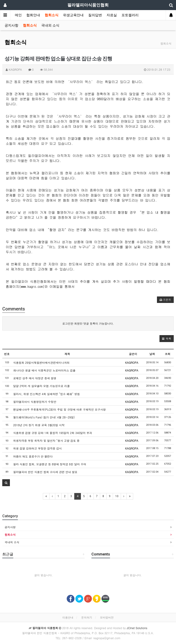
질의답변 (95, 15)
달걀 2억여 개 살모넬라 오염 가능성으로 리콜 (42, 386)
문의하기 (87, 617)
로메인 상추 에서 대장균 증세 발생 (35, 378)
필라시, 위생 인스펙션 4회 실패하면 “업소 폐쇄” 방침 (47, 394)
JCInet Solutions (137, 628)
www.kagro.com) (33, 286)
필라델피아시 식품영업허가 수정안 (35, 402)
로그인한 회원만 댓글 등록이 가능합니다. (88, 323)
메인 (18, 15)
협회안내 (33, 15)
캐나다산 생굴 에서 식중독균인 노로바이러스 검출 (44, 370)
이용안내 (68, 617)
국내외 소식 (50, 25)
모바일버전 (107, 617)
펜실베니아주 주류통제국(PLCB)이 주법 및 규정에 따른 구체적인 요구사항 (60, 409)
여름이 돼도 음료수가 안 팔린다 (33, 456)
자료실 (112, 15)
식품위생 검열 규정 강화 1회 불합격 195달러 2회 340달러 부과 (53, 433)
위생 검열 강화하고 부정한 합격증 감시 (38, 448)
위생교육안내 (73, 15)
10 (117, 496)
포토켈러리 (130, 15)
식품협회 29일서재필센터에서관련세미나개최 (41, 362)
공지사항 (11, 25)
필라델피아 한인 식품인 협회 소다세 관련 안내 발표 (45, 472)
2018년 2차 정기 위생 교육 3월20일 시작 (39, 425)
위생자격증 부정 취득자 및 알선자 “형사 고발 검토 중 (47, 441)
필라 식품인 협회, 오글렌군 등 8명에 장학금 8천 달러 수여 (50, 464)
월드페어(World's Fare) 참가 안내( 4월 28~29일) (44, 417)
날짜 (152, 354)
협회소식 (52, 15)
